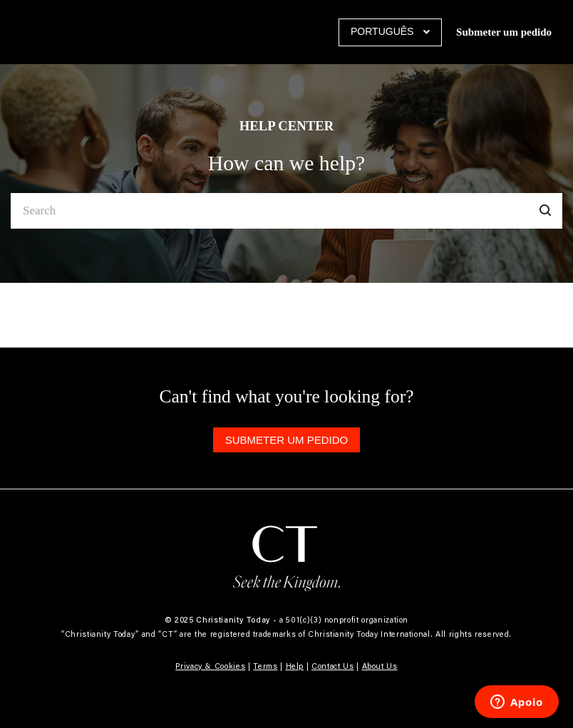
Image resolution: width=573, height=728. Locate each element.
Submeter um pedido (504, 32)
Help (295, 666)
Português (383, 31)
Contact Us (333, 666)
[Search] (286, 211)
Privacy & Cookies (210, 666)
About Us (380, 666)
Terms (265, 666)
